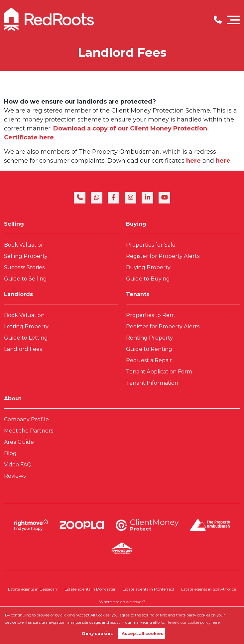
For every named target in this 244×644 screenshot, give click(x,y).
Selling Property (26, 256)
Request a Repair (149, 360)
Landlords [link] (18, 294)
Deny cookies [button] (97, 634)
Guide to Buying (148, 279)
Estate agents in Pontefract (148, 589)
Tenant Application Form (159, 372)
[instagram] (130, 198)
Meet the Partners (29, 431)
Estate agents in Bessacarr (33, 589)
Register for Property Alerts (163, 256)
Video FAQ (18, 465)
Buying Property (148, 267)
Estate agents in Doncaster (90, 589)
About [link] (13, 399)
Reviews (15, 476)
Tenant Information (152, 383)
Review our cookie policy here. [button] (193, 622)
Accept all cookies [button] (142, 634)
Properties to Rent (151, 315)
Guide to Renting (149, 349)
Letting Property (26, 326)
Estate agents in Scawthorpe (209, 589)
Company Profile (26, 419)
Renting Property (149, 338)
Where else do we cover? (122, 602)
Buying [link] (136, 224)
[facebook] (114, 198)
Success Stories (24, 267)
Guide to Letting (26, 338)
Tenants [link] (138, 294)
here (194, 161)
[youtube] (164, 198)
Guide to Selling (25, 279)
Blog (10, 453)
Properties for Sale (151, 245)
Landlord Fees (23, 349)
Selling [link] (14, 224)
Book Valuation (24, 245)
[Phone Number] (218, 20)
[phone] (80, 198)
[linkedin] (147, 198)
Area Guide (19, 442)
